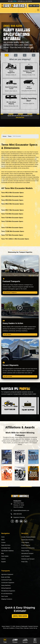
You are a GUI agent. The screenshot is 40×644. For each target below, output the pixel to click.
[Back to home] (14, 6)
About (3, 540)
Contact (3, 542)
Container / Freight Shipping (29, 70)
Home (5, 136)
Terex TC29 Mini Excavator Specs (12, 221)
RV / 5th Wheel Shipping (11, 102)
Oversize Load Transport (28, 559)
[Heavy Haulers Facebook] (12, 521)
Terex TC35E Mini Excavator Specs (13, 231)
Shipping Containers (7, 599)
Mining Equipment (6, 588)
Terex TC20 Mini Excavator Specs (12, 218)
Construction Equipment (8, 583)
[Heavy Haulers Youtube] (21, 521)
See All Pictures (20, 376)
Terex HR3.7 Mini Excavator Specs (12, 210)
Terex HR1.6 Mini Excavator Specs (12, 193)
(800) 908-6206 (34, 6)
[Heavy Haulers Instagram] (17, 521)
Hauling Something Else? (29, 102)
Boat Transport (29, 86)
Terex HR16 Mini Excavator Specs (12, 200)
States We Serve (6, 545)
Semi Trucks (5, 596)
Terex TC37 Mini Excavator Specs (12, 235)
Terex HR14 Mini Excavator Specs (12, 196)
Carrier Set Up (33, 628)
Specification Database (7, 551)
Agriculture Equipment (7, 574)
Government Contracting (28, 548)
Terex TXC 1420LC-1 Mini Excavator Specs (15, 239)
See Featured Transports (20, 293)
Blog (2, 553)
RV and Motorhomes (7, 594)
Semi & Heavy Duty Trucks (11, 86)
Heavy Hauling (25, 551)
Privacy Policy (19, 628)
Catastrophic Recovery (27, 540)
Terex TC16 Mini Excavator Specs (12, 214)
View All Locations (18, 507)
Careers (3, 559)
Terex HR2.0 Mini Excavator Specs (12, 204)
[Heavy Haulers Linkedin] (26, 521)
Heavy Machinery (6, 585)
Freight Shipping (26, 545)
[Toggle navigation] (39, 10)
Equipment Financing (19, 517)
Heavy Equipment (11, 70)
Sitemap (26, 628)
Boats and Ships (6, 577)
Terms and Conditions (9, 628)
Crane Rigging (25, 542)
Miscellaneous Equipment (8, 591)
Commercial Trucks (6, 580)
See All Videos (20, 334)
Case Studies (5, 556)
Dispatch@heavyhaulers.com (21, 510)
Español (3, 562)
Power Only (24, 562)
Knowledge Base (6, 548)
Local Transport (25, 556)
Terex (10, 136)
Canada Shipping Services (28, 537)
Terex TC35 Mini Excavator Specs (12, 228)
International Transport (27, 553)
